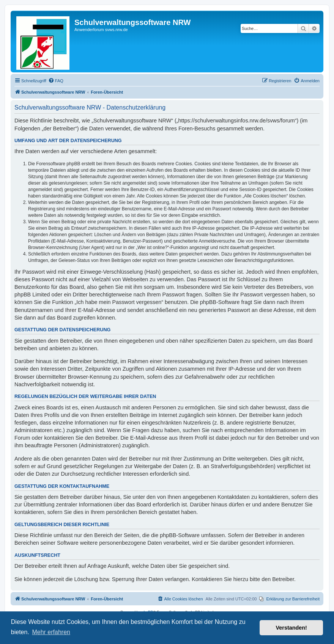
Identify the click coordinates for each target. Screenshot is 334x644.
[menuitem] (56, 81)
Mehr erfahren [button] (51, 632)
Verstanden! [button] (291, 628)
